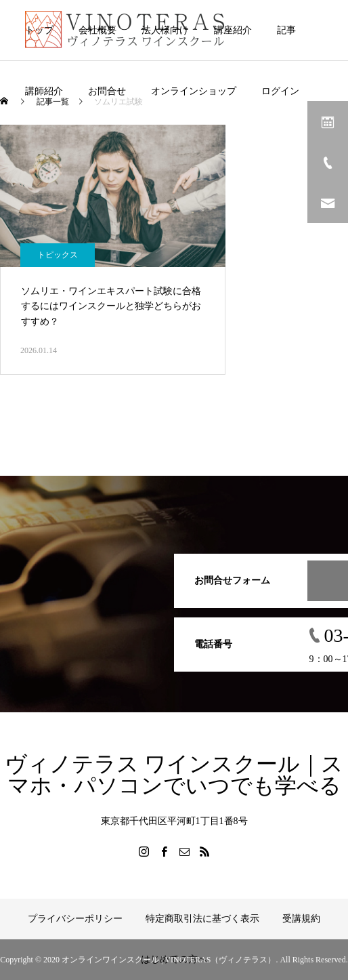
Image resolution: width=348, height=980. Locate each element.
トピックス (58, 255)
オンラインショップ (194, 91)
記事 (286, 30)
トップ (39, 30)
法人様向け (165, 30)
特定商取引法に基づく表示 (202, 919)
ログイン (280, 91)
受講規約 (301, 919)
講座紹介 (233, 30)
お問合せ (107, 91)
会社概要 (97, 30)
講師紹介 (44, 91)
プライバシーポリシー (75, 919)
